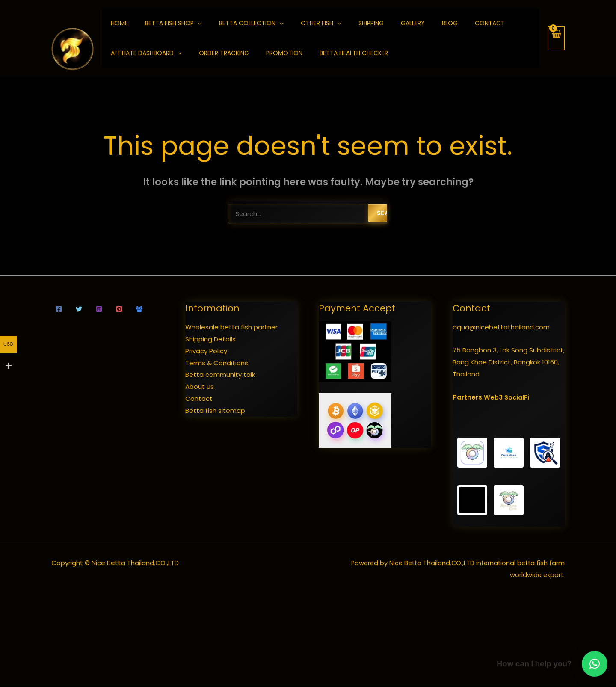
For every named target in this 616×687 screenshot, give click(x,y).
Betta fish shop (169, 23)
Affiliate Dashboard (142, 53)
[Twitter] (79, 310)
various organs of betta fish (561, 647)
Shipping (371, 23)
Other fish (317, 23)
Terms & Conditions (217, 364)
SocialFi (518, 398)
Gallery (413, 23)
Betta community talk (220, 375)
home (119, 23)
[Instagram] (99, 310)
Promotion (284, 53)
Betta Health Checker (354, 53)
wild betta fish (467, 624)
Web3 (493, 398)
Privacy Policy (206, 352)
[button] (595, 664)
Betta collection (247, 23)
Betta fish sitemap (215, 411)
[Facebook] (59, 310)
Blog (450, 23)
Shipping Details (210, 340)
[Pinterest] (119, 310)
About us (200, 387)
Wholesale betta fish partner (231, 328)
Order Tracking (224, 53)
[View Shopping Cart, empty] (556, 38)
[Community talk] (139, 310)
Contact (490, 23)
